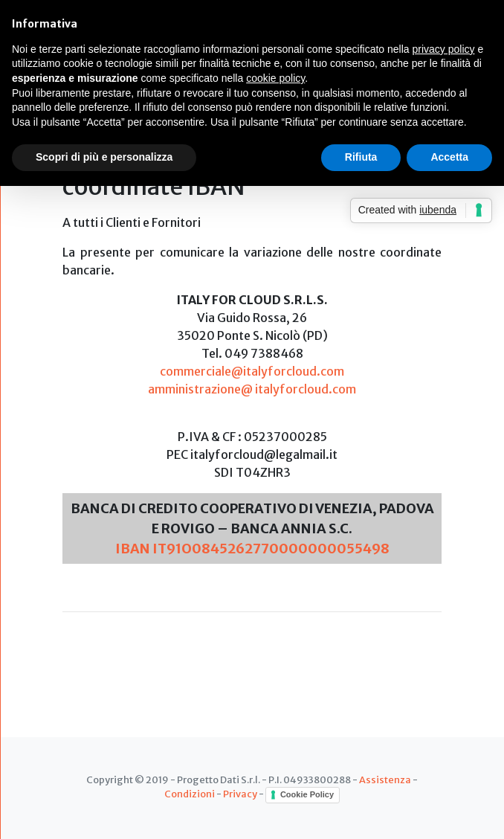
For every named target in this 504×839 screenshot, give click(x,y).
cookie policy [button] (275, 78)
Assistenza (385, 779)
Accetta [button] (449, 157)
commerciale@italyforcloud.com (252, 371)
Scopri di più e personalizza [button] (104, 157)
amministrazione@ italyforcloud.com (252, 389)
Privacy (240, 794)
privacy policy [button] (444, 49)
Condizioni (190, 794)
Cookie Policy (307, 794)
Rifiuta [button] (361, 157)
